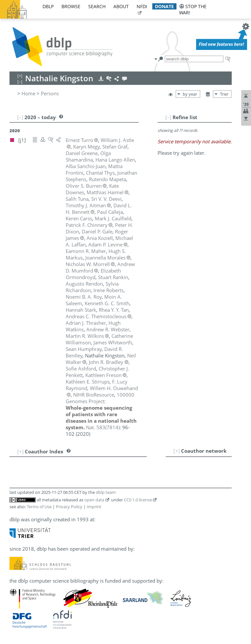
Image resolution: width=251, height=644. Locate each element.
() (103, 427)
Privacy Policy (69, 507)
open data (94, 500)
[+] (177, 451)
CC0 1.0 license (138, 500)
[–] (168, 117)
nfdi (142, 6)
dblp (48, 6)
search (97, 6)
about (121, 6)
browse (71, 6)
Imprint (94, 507)
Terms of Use (39, 507)
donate (164, 6)
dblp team (106, 492)
